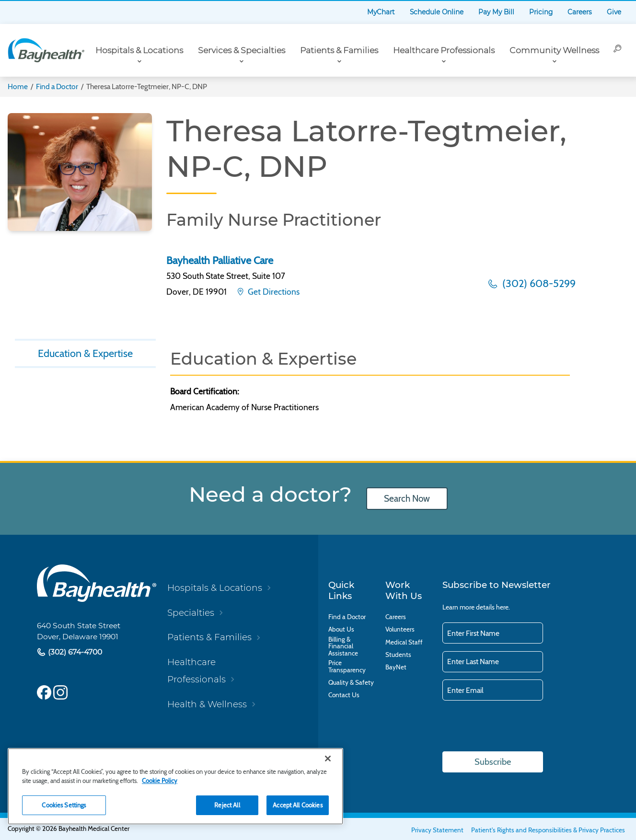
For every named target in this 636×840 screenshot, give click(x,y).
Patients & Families (339, 50)
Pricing (541, 12)
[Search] (618, 50)
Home (18, 86)
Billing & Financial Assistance (343, 646)
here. (503, 607)
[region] (175, 786)
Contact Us (344, 695)
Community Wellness (554, 50)
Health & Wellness (207, 704)
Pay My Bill (496, 12)
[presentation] (515, 727)
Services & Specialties (242, 50)
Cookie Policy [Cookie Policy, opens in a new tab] (160, 781)
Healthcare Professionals (444, 50)
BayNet (396, 667)
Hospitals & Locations (139, 50)
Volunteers (400, 629)
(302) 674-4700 (74, 652)
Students (398, 655)
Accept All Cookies (297, 805)
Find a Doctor (57, 86)
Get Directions (273, 292)
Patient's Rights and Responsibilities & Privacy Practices (548, 830)
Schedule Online (437, 12)
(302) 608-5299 (538, 283)
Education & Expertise (85, 353)
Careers (580, 12)
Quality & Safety (351, 683)
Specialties (191, 613)
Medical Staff (404, 642)
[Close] (328, 759)
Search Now (407, 499)
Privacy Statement (437, 830)
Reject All (227, 805)
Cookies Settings (64, 805)
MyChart (381, 12)
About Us (341, 629)
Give (614, 12)
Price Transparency (347, 666)
